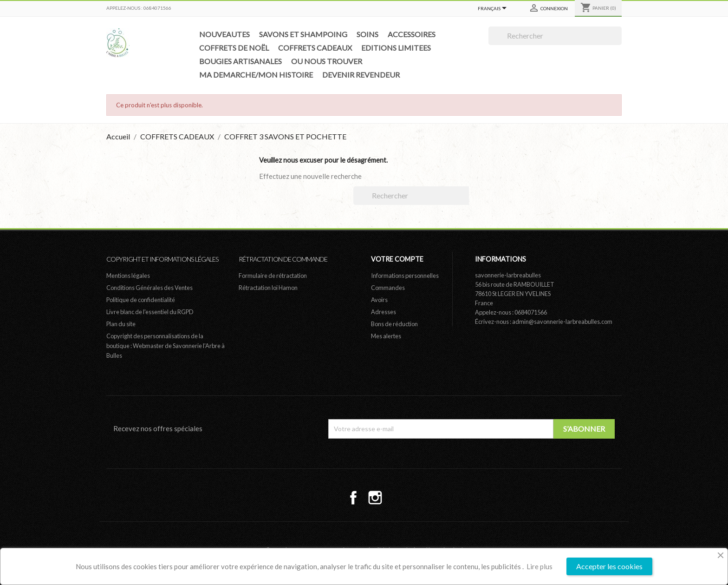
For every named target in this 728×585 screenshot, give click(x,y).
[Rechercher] (555, 36)
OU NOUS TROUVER (327, 61)
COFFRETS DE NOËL (234, 48)
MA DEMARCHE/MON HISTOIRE (256, 75)
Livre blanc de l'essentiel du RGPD (150, 312)
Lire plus (539, 566)
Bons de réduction (394, 324)
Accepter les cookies (609, 566)
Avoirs (379, 300)
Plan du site (121, 324)
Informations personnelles (405, 276)
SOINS (367, 34)
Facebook (353, 498)
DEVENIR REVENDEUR (361, 75)
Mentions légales (128, 276)
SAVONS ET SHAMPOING (303, 34)
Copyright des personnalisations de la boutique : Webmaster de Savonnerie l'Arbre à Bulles (166, 346)
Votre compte (397, 259)
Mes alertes (386, 336)
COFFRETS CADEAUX (315, 48)
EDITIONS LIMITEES (396, 48)
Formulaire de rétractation (273, 276)
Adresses (383, 312)
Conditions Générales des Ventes (149, 288)
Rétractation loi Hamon (268, 288)
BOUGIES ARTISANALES (240, 61)
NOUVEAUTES (224, 34)
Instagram (375, 498)
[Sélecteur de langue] (494, 9)
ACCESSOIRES (412, 34)
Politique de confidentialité (141, 300)
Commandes (388, 288)
